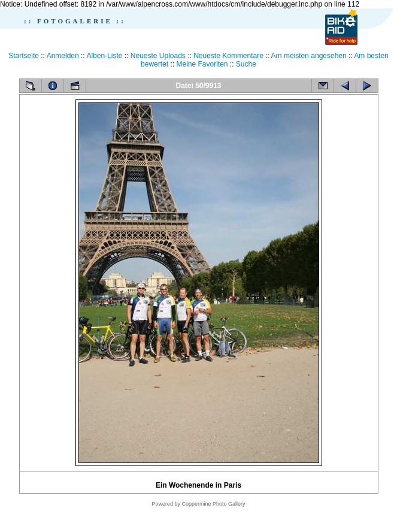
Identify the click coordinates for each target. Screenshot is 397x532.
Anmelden (63, 56)
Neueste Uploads (158, 56)
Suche (246, 64)
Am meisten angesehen (309, 56)
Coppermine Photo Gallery (213, 504)
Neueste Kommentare (228, 56)
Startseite (24, 56)
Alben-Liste (104, 56)
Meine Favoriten (202, 64)
